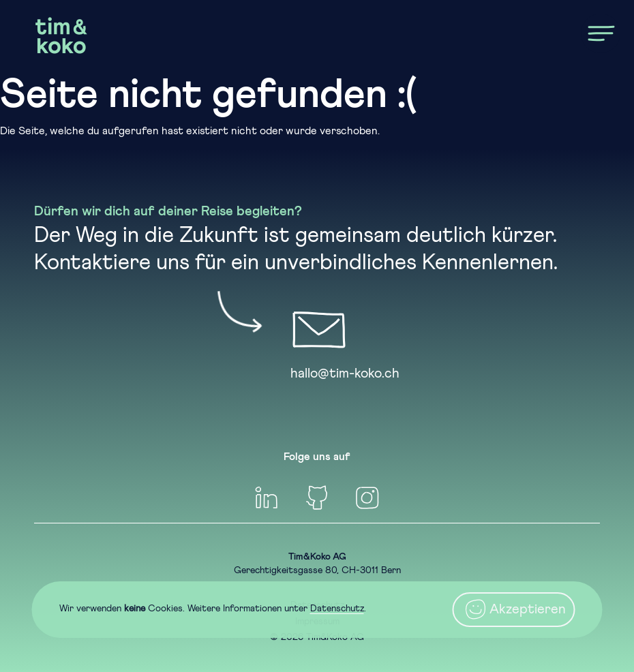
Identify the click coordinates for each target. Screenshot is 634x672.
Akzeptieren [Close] (514, 609)
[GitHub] (317, 498)
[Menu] (601, 33)
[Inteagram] (367, 498)
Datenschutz (337, 609)
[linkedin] (267, 498)
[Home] (61, 35)
